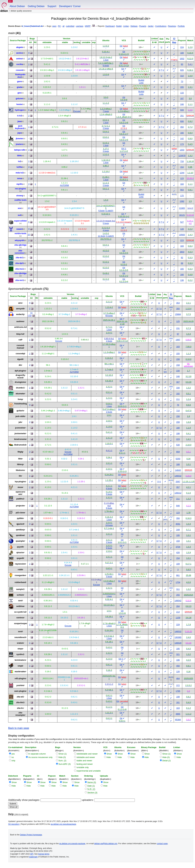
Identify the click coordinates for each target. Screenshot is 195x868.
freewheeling (21, 404)
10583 (182, 235)
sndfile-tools (20, 200)
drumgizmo (20, 382)
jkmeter (19, 138)
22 (29, 234)
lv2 (20, 161)
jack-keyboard (20, 127)
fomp (20, 399)
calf (20, 340)
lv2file (19, 167)
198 (178, 433)
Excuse (77, 111)
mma (19, 178)
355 (178, 309)
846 (178, 506)
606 (182, 121)
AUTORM (64, 185)
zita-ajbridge (21, 245)
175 (182, 196)
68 (182, 263)
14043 (178, 470)
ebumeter (20, 394)
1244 (182, 173)
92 (182, 258)
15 (29, 208)
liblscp (20, 464)
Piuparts (143, 26)
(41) (14, 33)
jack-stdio (20, 416)
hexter (19, 104)
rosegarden (20, 575)
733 (182, 161)
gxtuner (20, 98)
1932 (182, 59)
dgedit (20, 359)
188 (178, 464)
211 (178, 399)
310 (182, 76)
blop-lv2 (20, 334)
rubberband (20, 582)
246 (182, 104)
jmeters (19, 144)
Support (52, 6)
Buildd (119, 26)
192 (178, 394)
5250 (178, 459)
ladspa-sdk (20, 150)
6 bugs (106, 66)
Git (121, 46)
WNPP (88, 26)
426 (178, 552)
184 (182, 184)
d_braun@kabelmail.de (32, 26)
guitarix (20, 411)
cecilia (20, 64)
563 (182, 190)
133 (182, 93)
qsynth (20, 547)
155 (178, 354)
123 (182, 178)
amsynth (20, 309)
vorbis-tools (20, 233)
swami (20, 229)
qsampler (20, 541)
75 (30, 316)
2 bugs (106, 128)
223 (182, 240)
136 (182, 280)
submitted (70, 26)
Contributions (161, 26)
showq (19, 196)
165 (182, 269)
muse (20, 487)
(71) (28, 289)
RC (60, 26)
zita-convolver (19, 252)
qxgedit (20, 558)
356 (178, 518)
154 (182, 167)
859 (178, 452)
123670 (182, 156)
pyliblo (20, 518)
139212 (178, 493)
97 (178, 334)
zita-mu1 (19, 269)
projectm (20, 506)
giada (20, 87)
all (64, 26)
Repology (172, 26)
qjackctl (20, 524)
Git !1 (124, 149)
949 (182, 110)
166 (182, 133)
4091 (178, 524)
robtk (20, 569)
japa (20, 133)
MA (165, 372)
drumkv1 (20, 388)
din (20, 365)
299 (178, 422)
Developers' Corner (70, 6)
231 (178, 328)
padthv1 (20, 499)
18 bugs (109, 525)
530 (178, 445)
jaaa (19, 121)
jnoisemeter (20, 433)
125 (178, 321)
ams (20, 303)
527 (182, 222)
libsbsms (20, 470)
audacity (20, 314)
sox (19, 208)
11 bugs (102, 236)
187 (182, 98)
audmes (20, 321)
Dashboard (110, 26)
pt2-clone (20, 513)
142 (182, 138)
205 (182, 87)
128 (182, 229)
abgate (20, 47)
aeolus (19, 53)
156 (178, 359)
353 (178, 303)
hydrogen (19, 110)
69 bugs (109, 316)
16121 (182, 215)
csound (19, 70)
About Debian (17, 6)
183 (182, 246)
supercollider (20, 221)
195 (178, 535)
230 (178, 371)
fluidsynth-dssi (20, 76)
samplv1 (20, 589)
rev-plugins (20, 189)
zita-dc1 (19, 258)
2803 (182, 252)
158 (178, 365)
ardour (19, 59)
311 (178, 589)
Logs (141, 83)
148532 (178, 476)
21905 (182, 208)
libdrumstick (20, 445)
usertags (80, 26)
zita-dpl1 (19, 263)
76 (178, 405)
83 (182, 64)
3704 (178, 547)
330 (178, 388)
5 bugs (106, 223)
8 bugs (109, 548)
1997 (178, 340)
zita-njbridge (20, 273)
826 (182, 70)
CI (174, 39)
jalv (20, 422)
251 (182, 116)
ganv (19, 81)
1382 (182, 201)
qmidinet (20, 535)
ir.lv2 (20, 116)
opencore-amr (21, 493)
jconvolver (20, 428)
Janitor (151, 26)
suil (19, 215)
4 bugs (106, 230)
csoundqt (20, 354)
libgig (20, 452)
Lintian (126, 26)
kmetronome (20, 439)
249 (178, 530)
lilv (20, 476)
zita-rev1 (19, 280)
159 (178, 541)
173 (182, 144)
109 (178, 564)
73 (182, 81)
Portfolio (181, 26)
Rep (174, 42)
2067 (178, 482)
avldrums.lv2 (21, 327)
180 (178, 428)
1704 (178, 582)
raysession (20, 564)
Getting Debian (36, 6)
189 (182, 53)
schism (20, 595)
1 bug (106, 60)
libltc (19, 156)
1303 (182, 150)
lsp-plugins (20, 482)
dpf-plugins (20, 371)
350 (182, 127)
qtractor (20, 552)
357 (178, 487)
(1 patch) (109, 211)
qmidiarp (20, 530)
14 (29, 59)
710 (178, 411)
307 (178, 382)
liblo (20, 459)
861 (178, 575)
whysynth (20, 240)
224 (182, 47)
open (54, 26)
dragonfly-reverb (21, 376)
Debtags (134, 26)
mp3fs (19, 184)
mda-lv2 (19, 173)
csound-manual (21, 347)
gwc (19, 93)
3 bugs (106, 151)
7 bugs (106, 111)
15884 (178, 314)
